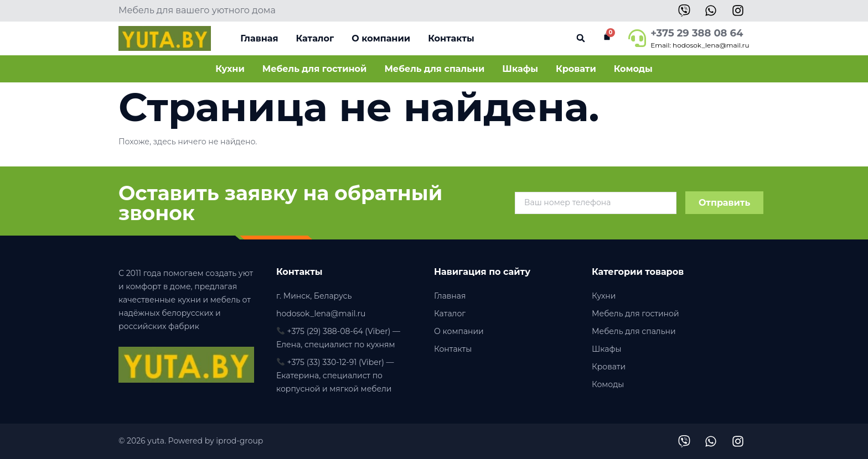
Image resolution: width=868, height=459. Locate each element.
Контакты (451, 38)
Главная (259, 38)
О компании (381, 38)
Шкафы (520, 69)
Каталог (315, 38)
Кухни (230, 69)
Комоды (633, 69)
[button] (580, 38)
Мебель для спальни (434, 69)
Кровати (576, 69)
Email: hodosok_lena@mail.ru (700, 45)
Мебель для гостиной (315, 69)
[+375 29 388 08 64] (637, 38)
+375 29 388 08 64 (697, 33)
